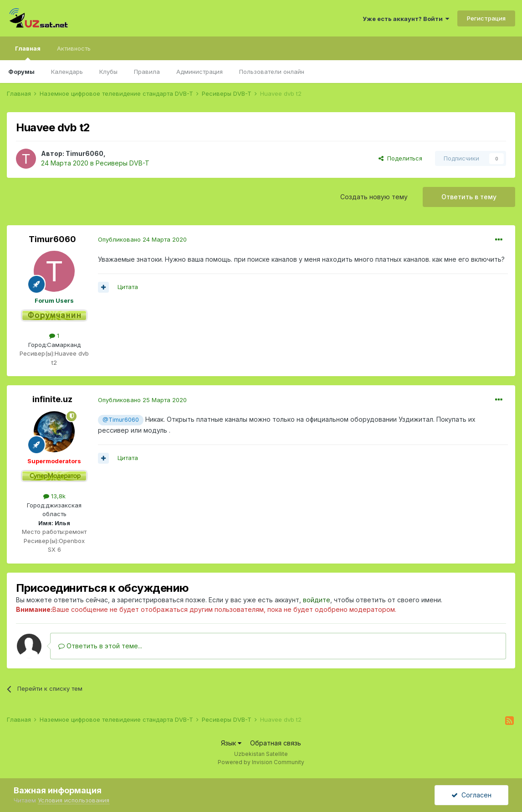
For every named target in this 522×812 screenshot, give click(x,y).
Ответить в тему (469, 197)
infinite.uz (52, 399)
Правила (147, 72)
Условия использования (74, 800)
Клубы (108, 72)
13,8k (54, 496)
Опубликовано (142, 239)
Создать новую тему (374, 197)
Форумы (21, 72)
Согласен (471, 795)
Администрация (200, 72)
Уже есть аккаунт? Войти (406, 19)
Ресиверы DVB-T (123, 163)
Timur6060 (84, 153)
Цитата (128, 287)
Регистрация (486, 18)
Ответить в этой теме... (100, 646)
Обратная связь (276, 743)
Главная (28, 52)
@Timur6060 (121, 420)
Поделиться (400, 158)
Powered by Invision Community (261, 762)
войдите (317, 600)
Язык (231, 743)
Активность (74, 48)
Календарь (67, 72)
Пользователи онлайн (272, 72)
